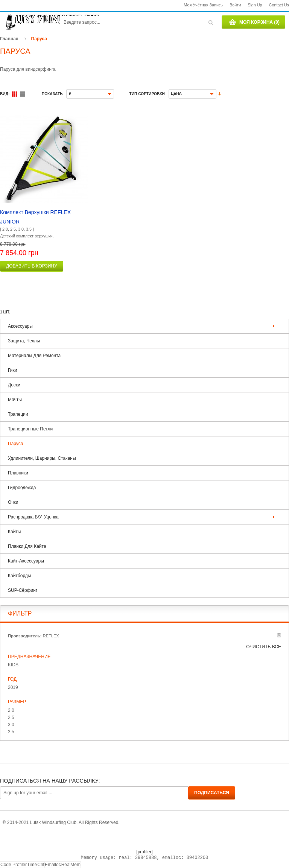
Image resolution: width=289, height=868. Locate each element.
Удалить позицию (279, 635)
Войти (235, 5)
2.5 (11, 718)
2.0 (11, 710)
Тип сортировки (147, 94)
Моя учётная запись (203, 5)
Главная (9, 39)
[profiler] (144, 852)
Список (23, 94)
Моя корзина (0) (259, 22)
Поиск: (47, 23)
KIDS (13, 665)
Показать (52, 94)
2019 (13, 687)
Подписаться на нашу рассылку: (50, 781)
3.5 (11, 732)
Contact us (279, 5)
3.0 (11, 725)
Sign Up (255, 5)
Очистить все (264, 647)
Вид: (5, 94)
